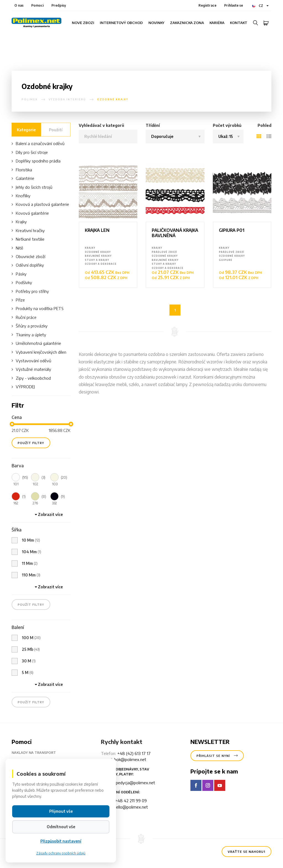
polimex (30, 99)
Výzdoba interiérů (67, 99)
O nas (19, 5)
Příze (18, 300)
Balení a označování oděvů (38, 144)
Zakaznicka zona (187, 23)
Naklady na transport (38, 753)
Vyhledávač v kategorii (101, 125)
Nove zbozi (83, 23)
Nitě (17, 248)
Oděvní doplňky (28, 265)
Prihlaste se (234, 5)
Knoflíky (21, 196)
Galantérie (23, 178)
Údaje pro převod (33, 762)
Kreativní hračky (28, 231)
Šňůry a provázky (30, 326)
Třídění (153, 125)
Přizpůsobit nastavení (61, 858)
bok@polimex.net (130, 759)
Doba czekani (29, 770)
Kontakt (239, 23)
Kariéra (217, 23)
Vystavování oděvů (31, 361)
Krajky (19, 222)
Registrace (207, 5)
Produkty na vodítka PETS (38, 309)
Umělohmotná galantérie (36, 343)
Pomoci (37, 5)
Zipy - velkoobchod (31, 378)
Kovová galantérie (30, 213)
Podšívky (22, 283)
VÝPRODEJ (23, 387)
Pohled (264, 125)
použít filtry (31, 443)
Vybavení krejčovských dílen (39, 352)
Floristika (22, 170)
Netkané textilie (28, 239)
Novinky (156, 23)
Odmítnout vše (61, 843)
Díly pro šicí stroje (30, 152)
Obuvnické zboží (28, 257)
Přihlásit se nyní (217, 756)
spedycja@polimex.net (134, 783)
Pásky (19, 274)
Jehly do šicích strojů (32, 187)
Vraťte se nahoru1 (247, 852)
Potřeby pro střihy (30, 291)
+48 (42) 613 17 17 (134, 753)
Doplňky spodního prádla (36, 161)
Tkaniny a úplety (29, 335)
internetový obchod (121, 23)
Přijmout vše (61, 828)
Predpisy (59, 5)
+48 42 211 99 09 (131, 801)
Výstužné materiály (31, 369)
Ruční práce (24, 317)
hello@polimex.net (131, 807)
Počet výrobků (227, 125)
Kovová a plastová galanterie (40, 204)
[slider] (12, 424)
